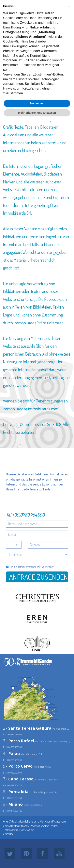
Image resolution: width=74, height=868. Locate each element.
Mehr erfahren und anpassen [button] (37, 113)
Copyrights (10, 826)
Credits (8, 834)
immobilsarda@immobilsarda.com (31, 409)
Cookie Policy (49, 826)
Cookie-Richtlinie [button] (16, 41)
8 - (16, 792)
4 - (11, 753)
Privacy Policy (46, 567)
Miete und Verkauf (38, 821)
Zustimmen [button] (37, 103)
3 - (19, 741)
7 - (18, 779)
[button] (69, 6)
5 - (18, 766)
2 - (27, 728)
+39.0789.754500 (28, 515)
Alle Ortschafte (13, 821)
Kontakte (58, 821)
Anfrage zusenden (38, 577)
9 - (13, 804)
